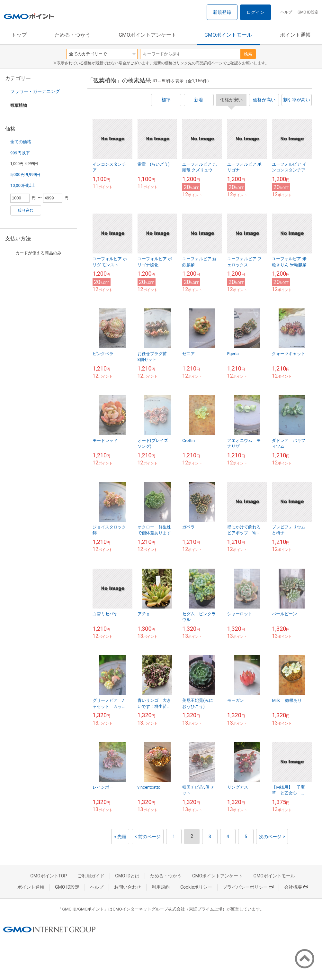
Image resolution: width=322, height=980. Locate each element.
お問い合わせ (128, 887)
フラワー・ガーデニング (35, 91)
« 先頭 (120, 837)
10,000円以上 (23, 185)
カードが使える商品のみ (35, 253)
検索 (248, 54)
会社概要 (296, 887)
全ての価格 (21, 142)
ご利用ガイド (91, 876)
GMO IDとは (127, 876)
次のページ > (272, 837)
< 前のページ (148, 837)
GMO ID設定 (308, 12)
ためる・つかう (73, 35)
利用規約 (161, 887)
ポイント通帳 (295, 35)
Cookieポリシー (196, 887)
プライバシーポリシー (248, 887)
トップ (19, 35)
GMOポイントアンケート (148, 35)
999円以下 (20, 153)
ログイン (255, 12)
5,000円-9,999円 (25, 174)
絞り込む (26, 210)
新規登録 (222, 12)
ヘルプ (286, 12)
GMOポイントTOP (49, 876)
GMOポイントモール (228, 35)
